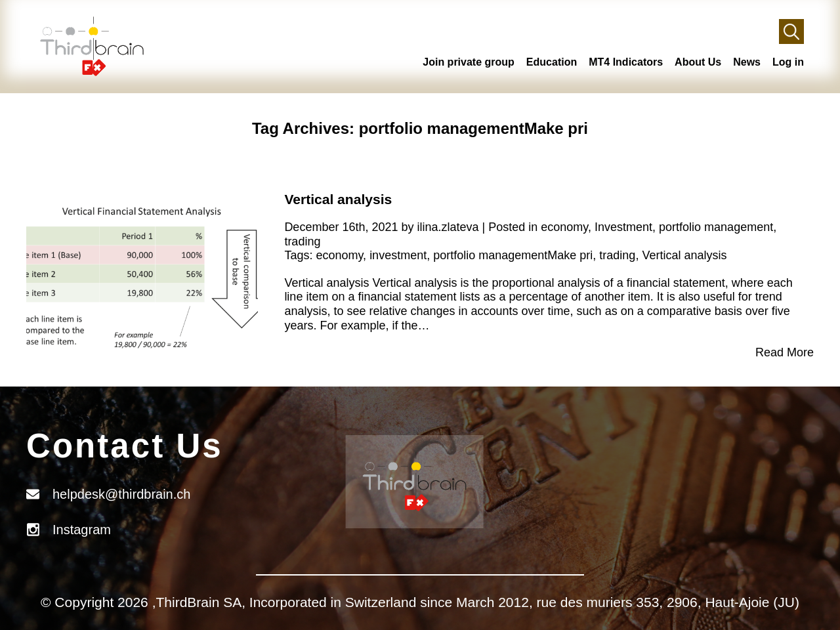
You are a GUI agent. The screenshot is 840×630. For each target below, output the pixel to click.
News (747, 62)
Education (552, 62)
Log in (788, 62)
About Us (698, 62)
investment (398, 255)
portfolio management (716, 227)
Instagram (82, 530)
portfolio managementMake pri (513, 255)
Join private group (469, 62)
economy (564, 227)
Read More (785, 352)
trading (302, 241)
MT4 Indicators (626, 62)
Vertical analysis (338, 199)
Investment (623, 227)
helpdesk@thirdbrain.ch (121, 494)
